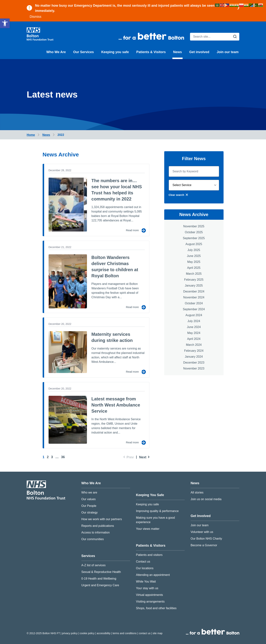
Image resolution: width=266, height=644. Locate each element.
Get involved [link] (199, 52)
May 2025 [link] (194, 262)
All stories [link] (197, 492)
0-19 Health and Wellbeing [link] (99, 579)
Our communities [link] (93, 539)
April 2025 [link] (194, 268)
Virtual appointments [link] (150, 595)
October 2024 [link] (194, 303)
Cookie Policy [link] (87, 633)
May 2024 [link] (194, 333)
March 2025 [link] (194, 274)
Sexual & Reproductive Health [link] (101, 572)
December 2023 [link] (194, 363)
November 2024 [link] (194, 297)
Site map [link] (157, 633)
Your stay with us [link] (147, 588)
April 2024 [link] (194, 339)
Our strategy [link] (90, 512)
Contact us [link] (143, 562)
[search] (215, 37)
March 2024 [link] (194, 345)
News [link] (177, 52)
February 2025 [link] (194, 280)
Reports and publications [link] (98, 526)
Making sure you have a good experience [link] (156, 520)
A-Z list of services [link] (94, 565)
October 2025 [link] (194, 232)
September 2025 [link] (194, 238)
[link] (5, 23)
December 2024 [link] (194, 291)
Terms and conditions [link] (125, 633)
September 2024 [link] (194, 309)
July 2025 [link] (194, 250)
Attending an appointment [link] (153, 575)
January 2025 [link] (194, 286)
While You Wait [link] (146, 582)
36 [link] (63, 457)
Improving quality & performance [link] (157, 511)
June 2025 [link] (194, 256)
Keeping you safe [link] (115, 52)
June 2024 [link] (194, 327)
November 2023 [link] (194, 368)
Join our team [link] (228, 52)
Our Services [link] (84, 52)
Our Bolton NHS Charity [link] (206, 539)
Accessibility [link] (104, 633)
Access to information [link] (96, 532)
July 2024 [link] (194, 321)
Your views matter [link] (148, 529)
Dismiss (35, 17)
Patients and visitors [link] (149, 555)
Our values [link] (89, 499)
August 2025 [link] (194, 244)
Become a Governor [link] (204, 545)
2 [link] (48, 457)
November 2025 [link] (194, 226)
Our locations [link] (145, 568)
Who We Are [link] (56, 52)
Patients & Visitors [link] (151, 52)
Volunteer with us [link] (202, 532)
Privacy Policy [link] (70, 633)
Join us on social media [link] (206, 499)
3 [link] (52, 457)
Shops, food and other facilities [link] (156, 608)
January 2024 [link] (194, 357)
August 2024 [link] (194, 315)
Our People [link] (89, 506)
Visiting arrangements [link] (150, 602)
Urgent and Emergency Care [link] (100, 585)
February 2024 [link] (194, 351)
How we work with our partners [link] (102, 519)
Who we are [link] (89, 492)
